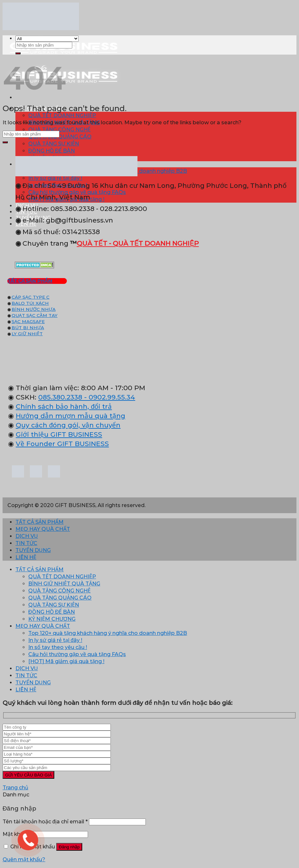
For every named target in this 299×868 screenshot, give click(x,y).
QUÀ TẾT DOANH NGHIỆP (62, 115)
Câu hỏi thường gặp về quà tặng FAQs (77, 654)
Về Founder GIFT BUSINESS (62, 444)
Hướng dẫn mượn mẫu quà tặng (70, 416)
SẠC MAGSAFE (28, 321)
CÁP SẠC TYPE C (31, 297)
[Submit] (18, 53)
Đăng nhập (69, 847)
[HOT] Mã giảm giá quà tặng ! (66, 661)
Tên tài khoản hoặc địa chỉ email (45, 822)
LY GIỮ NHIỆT (27, 334)
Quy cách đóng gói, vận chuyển (68, 425)
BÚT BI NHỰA (28, 328)
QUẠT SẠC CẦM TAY (35, 315)
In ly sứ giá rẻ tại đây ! (55, 640)
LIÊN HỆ (26, 557)
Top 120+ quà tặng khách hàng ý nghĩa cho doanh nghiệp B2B (108, 633)
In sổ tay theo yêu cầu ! (58, 647)
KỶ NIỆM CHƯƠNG (52, 619)
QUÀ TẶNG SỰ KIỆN (54, 144)
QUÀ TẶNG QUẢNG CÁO (60, 137)
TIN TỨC (26, 543)
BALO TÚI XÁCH (30, 303)
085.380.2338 (60, 397)
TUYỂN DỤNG (33, 550)
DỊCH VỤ (27, 536)
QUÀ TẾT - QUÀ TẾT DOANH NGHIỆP (138, 243)
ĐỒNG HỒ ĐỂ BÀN (52, 151)
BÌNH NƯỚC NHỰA (34, 309)
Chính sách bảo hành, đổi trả (64, 406)
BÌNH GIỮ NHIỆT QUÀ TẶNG (64, 584)
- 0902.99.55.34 (109, 397)
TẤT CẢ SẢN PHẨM (40, 522)
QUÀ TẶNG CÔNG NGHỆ (59, 130)
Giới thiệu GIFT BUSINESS (59, 434)
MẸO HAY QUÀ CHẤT (43, 529)
